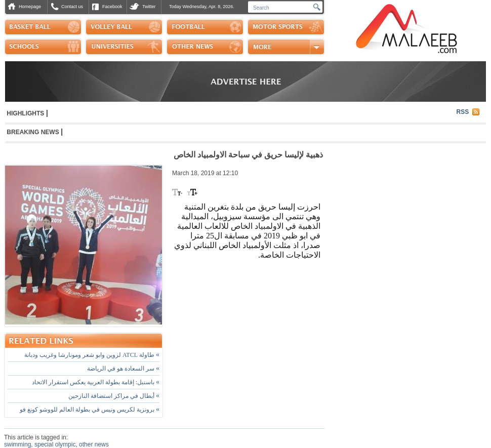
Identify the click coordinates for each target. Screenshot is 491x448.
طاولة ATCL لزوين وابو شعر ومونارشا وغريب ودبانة (92, 355)
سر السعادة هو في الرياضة (123, 369)
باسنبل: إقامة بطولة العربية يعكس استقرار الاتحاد (96, 382)
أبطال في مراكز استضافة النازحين (114, 396)
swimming (17, 444)
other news (94, 444)
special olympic (55, 444)
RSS (463, 112)
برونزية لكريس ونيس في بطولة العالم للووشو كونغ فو (90, 410)
